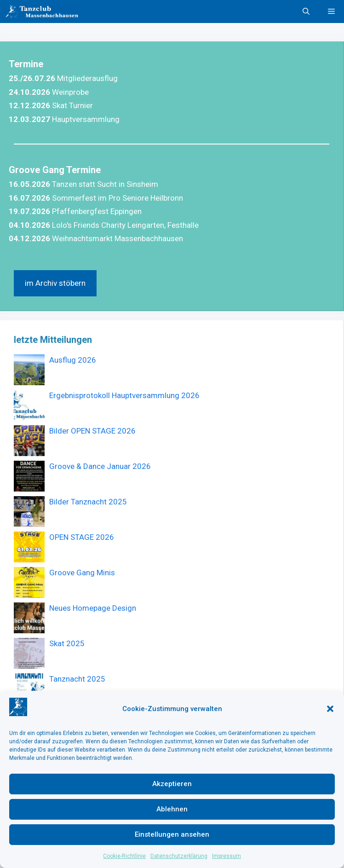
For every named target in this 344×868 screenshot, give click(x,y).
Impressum (226, 856)
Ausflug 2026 (73, 360)
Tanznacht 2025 (77, 679)
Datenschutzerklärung (179, 856)
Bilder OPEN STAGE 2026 (92, 431)
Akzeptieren (172, 784)
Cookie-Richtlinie (124, 856)
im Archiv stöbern (55, 283)
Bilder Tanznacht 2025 (88, 502)
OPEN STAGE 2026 (82, 537)
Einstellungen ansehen (172, 834)
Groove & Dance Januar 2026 (100, 466)
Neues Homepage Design (93, 608)
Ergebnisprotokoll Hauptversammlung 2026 (124, 395)
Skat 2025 (67, 643)
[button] (330, 709)
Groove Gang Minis (82, 573)
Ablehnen (172, 809)
